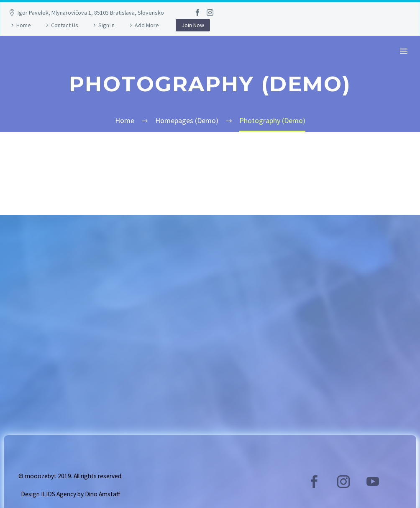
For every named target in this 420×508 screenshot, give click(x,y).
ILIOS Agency (59, 494)
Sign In (106, 25)
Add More (147, 25)
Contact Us (65, 25)
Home (24, 25)
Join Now (193, 25)
